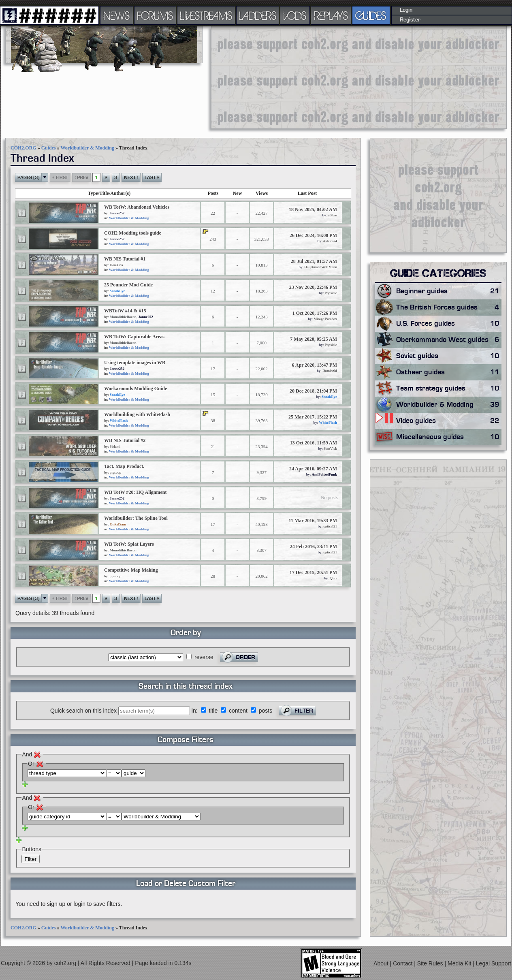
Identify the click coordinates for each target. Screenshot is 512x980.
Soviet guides (449, 356)
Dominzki (330, 371)
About (382, 963)
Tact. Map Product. (124, 466)
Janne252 (117, 213)
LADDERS (258, 15)
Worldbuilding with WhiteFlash (137, 414)
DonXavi (116, 265)
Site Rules (431, 963)
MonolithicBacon (123, 317)
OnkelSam (118, 524)
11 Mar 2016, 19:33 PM (313, 521)
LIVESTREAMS (206, 15)
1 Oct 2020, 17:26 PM (315, 313)
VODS (295, 15)
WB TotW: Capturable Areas (134, 337)
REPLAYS (331, 15)
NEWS (117, 15)
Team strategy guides (449, 389)
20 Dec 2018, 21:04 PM (313, 391)
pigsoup (116, 472)
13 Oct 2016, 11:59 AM (314, 443)
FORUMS (155, 15)
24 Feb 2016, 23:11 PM (314, 547)
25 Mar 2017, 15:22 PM (313, 417)
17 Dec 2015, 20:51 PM (313, 572)
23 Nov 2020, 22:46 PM (313, 287)
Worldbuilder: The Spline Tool (136, 518)
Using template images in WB (135, 363)
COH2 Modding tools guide (133, 233)
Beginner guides (449, 291)
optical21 (331, 526)
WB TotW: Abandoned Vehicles (137, 207)
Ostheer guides (449, 372)
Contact (403, 963)
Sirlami (115, 446)
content (238, 711)
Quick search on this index (83, 711)
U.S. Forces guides (449, 324)
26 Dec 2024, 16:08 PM (313, 235)
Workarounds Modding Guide (135, 389)
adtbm (333, 215)
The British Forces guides (449, 307)
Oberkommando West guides (449, 340)
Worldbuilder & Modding (87, 148)
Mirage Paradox (325, 319)
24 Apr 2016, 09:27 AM (313, 469)
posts (266, 711)
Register (410, 20)
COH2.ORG (23, 148)
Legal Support (494, 963)
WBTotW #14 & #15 (125, 311)
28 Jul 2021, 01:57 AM (314, 261)
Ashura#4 (330, 241)
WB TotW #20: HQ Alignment (135, 492)
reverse (204, 657)
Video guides (449, 421)
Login (406, 10)
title (213, 711)
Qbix (333, 578)
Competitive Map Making (131, 570)
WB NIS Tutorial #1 (125, 259)
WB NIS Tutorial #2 (125, 440)
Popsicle (331, 293)
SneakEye (117, 291)
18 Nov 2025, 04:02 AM (313, 209)
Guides (49, 148)
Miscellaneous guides (449, 437)
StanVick (330, 448)
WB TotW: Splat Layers (129, 544)
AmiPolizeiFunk (325, 474)
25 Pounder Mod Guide (128, 285)
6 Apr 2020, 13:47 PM (315, 365)
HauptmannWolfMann (321, 267)
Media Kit (460, 963)
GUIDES (371, 15)
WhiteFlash (119, 421)
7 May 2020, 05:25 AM (314, 339)
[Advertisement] (271, 77)
